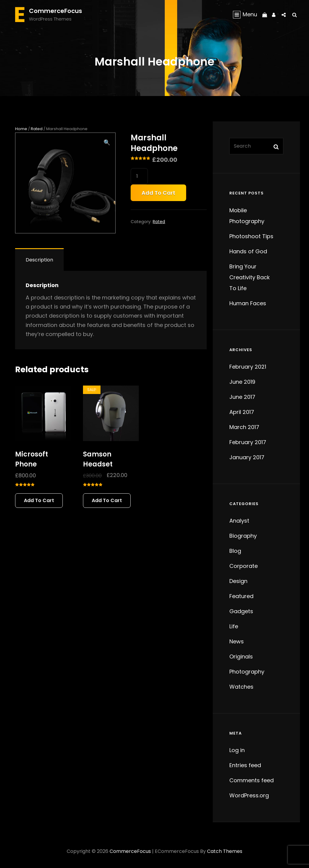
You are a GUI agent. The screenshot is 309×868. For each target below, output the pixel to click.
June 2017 (242, 397)
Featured (241, 596)
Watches (241, 687)
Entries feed (245, 765)
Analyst (239, 521)
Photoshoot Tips (251, 236)
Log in (237, 750)
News (237, 641)
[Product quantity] (139, 176)
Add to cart (158, 193)
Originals (241, 657)
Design (238, 581)
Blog (235, 551)
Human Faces (248, 303)
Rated (37, 129)
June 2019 (242, 382)
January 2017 (247, 457)
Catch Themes (225, 851)
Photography (247, 672)
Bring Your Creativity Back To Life (250, 277)
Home (21, 129)
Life (234, 626)
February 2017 (248, 442)
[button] (107, 143)
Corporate (244, 566)
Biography (243, 536)
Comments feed (252, 780)
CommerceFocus (56, 11)
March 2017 (244, 427)
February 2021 (248, 367)
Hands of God (248, 251)
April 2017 (242, 412)
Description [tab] (39, 260)
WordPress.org (249, 795)
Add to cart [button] (39, 500)
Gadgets (241, 611)
